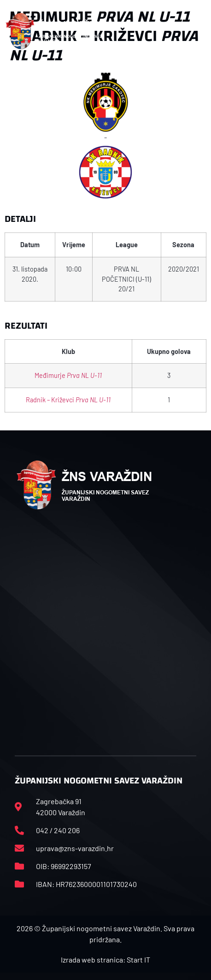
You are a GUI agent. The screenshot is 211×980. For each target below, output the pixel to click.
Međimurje (68, 375)
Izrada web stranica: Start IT (105, 960)
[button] (200, 31)
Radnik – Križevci (68, 400)
